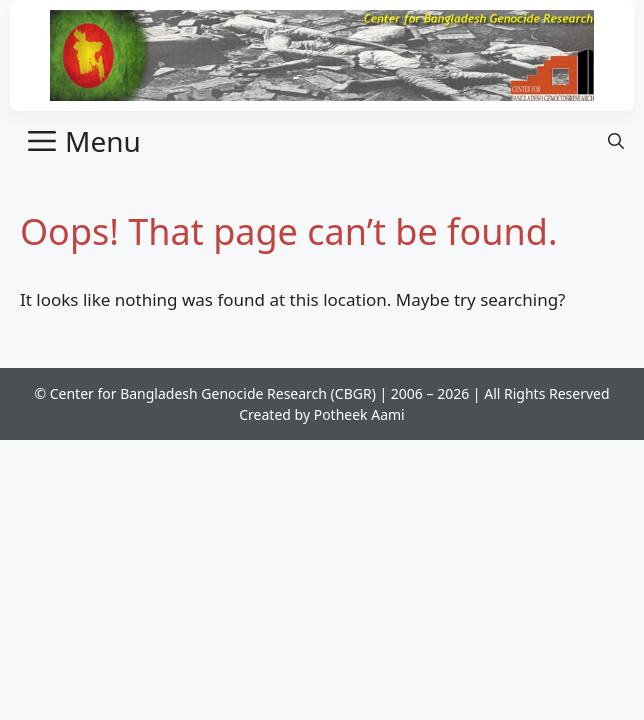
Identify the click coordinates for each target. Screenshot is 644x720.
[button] (616, 141)
